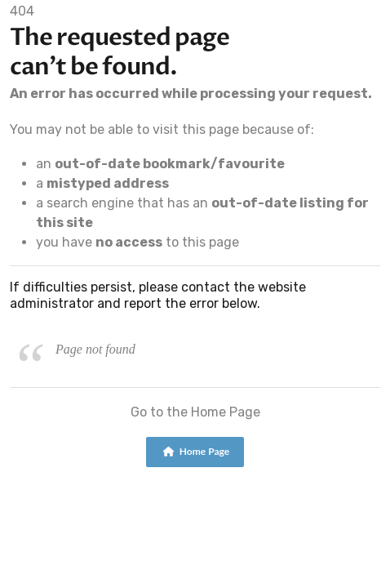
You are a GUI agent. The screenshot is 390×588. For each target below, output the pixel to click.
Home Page (196, 451)
